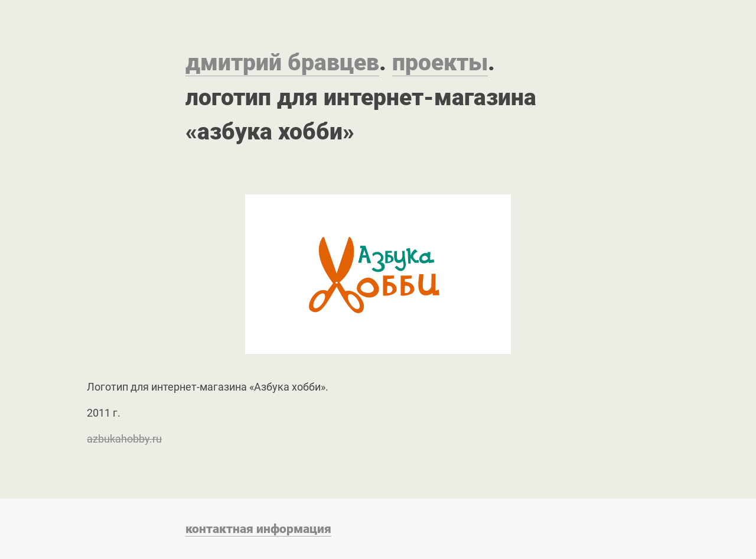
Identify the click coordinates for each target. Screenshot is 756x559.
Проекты (440, 62)
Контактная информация (258, 529)
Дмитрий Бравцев (282, 62)
